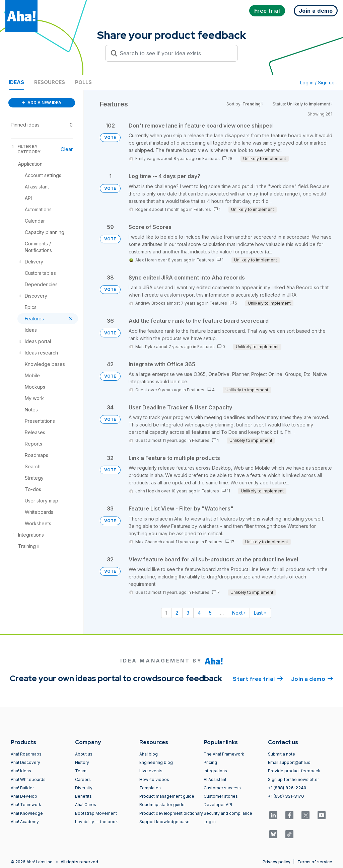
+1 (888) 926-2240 (287, 788)
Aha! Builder (22, 788)
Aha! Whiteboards (28, 779)
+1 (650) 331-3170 (286, 796)
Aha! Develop (24, 796)
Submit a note (282, 754)
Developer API (218, 805)
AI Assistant (215, 779)
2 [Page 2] (177, 613)
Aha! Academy (25, 822)
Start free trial (258, 679)
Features (211, 159)
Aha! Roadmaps (26, 754)
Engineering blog (156, 762)
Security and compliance (228, 813)
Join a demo (312, 679)
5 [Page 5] (210, 613)
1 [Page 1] (166, 613)
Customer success (222, 788)
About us (84, 754)
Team (81, 771)
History (82, 762)
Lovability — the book (96, 822)
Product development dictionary (171, 813)
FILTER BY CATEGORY (26, 149)
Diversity (84, 788)
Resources (50, 82)
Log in (210, 822)
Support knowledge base (164, 822)
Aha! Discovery (25, 762)
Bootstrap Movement (96, 813)
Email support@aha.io (289, 762)
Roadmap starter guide (162, 805)
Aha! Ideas (21, 771)
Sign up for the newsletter (293, 779)
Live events (151, 771)
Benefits (83, 796)
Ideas (16, 82)
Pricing (210, 762)
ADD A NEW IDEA (42, 103)
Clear (67, 149)
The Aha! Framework (224, 754)
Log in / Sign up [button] (319, 83)
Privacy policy (277, 862)
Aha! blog (149, 754)
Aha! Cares (86, 805)
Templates (150, 788)
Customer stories (221, 796)
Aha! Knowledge (27, 813)
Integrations (215, 771)
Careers (83, 779)
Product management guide (167, 796)
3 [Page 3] (188, 613)
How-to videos (154, 779)
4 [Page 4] (199, 613)
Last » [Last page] (260, 613)
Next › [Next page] (239, 613)
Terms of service (315, 862)
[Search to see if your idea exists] (175, 53)
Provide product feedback (294, 771)
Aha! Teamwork (26, 805)
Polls (83, 82)
